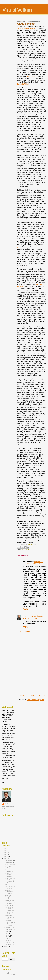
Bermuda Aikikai (23, 84)
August (8, 931)
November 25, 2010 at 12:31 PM (33, 617)
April (7, 939)
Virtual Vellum (17, 10)
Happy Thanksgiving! (10, 871)
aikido (23, 550)
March (8, 941)
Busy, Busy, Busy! (9, 867)
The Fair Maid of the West (10, 887)
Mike (25, 616)
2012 (6, 855)
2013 (6, 853)
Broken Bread (9, 905)
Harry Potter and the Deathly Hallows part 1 (10, 881)
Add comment (24, 631)
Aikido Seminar (10, 885)
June (7, 935)
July (7, 933)
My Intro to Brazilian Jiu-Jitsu (10, 917)
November (9, 863)
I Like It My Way (10, 865)
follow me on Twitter (11, 974)
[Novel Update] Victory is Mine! (10, 912)
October (8, 927)
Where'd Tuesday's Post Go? (9, 892)
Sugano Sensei (32, 76)
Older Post (42, 695)
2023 (6, 849)
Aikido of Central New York (27, 28)
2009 (6, 947)
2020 (6, 851)
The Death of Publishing (9, 908)
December (9, 861)
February (9, 943)
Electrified (8, 895)
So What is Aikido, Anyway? (9, 875)
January (8, 945)
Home (32, 695)
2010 (6, 859)
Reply (26, 609)
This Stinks (8, 921)
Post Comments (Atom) (36, 700)
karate (28, 550)
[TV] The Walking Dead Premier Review (10, 924)
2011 (6, 857)
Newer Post (21, 695)
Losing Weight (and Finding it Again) (10, 902)
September (9, 929)
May (7, 937)
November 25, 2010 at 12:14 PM (33, 563)
